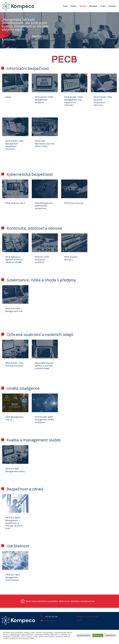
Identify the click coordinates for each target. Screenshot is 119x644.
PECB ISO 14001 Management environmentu (13, 587)
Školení (83, 6)
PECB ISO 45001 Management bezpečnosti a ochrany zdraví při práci (14, 532)
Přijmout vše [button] (98, 635)
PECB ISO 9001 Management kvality (12, 477)
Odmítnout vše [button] (110, 635)
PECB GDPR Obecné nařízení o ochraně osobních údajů (45, 370)
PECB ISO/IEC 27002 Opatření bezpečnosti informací (103, 101)
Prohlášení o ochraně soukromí (88, 627)
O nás (103, 6)
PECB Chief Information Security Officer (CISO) (43, 146)
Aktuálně (93, 6)
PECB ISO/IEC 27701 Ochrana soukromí (15, 369)
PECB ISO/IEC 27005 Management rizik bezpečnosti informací (74, 101)
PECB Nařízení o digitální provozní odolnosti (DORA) (14, 262)
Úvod (65, 6)
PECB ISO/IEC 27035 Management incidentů (44, 100)
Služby (74, 6)
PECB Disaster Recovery (71, 261)
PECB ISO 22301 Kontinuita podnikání (43, 262)
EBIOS (8, 97)
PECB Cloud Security (74, 205)
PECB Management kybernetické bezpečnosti (44, 208)
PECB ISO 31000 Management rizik (14, 313)
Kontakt (112, 6)
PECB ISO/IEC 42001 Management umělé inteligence (45, 425)
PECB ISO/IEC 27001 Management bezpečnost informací (15, 146)
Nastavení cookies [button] (84, 635)
